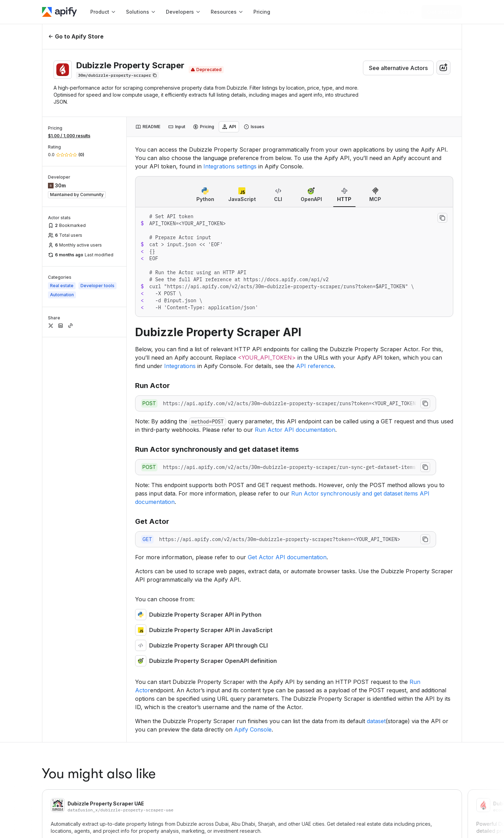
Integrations (180, 366)
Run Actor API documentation (295, 430)
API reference (315, 366)
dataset (376, 721)
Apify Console (253, 729)
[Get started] (442, 12)
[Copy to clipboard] (442, 218)
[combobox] (443, 68)
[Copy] (117, 75)
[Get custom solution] (373, 12)
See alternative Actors (398, 68)
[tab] (148, 127)
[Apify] (59, 12)
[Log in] (407, 12)
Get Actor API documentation (287, 557)
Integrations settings (230, 166)
